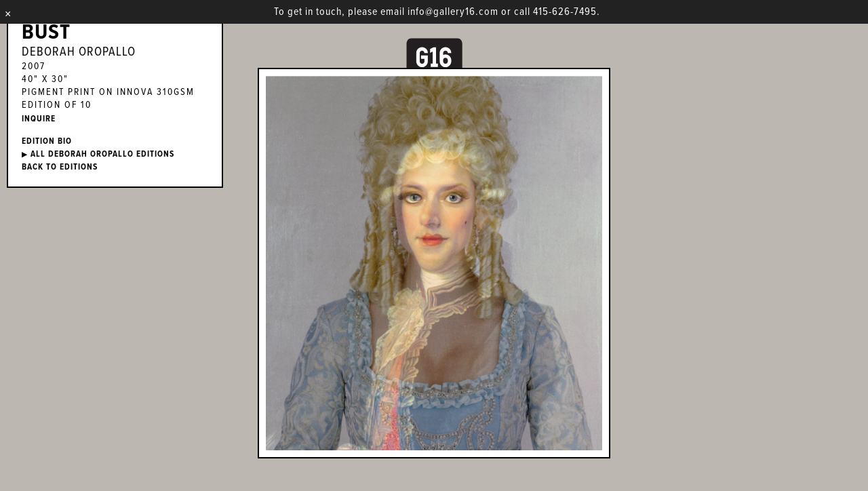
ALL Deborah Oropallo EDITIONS (98, 154)
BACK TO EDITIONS (60, 167)
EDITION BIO (47, 141)
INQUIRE (39, 119)
